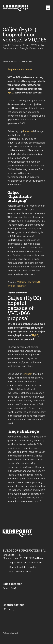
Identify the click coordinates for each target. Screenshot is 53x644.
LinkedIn (28, 131)
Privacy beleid (10, 633)
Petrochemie (36, 48)
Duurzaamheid (11, 48)
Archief (41, 45)
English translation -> (20, 69)
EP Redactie (15, 45)
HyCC (10, 92)
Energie (24, 48)
